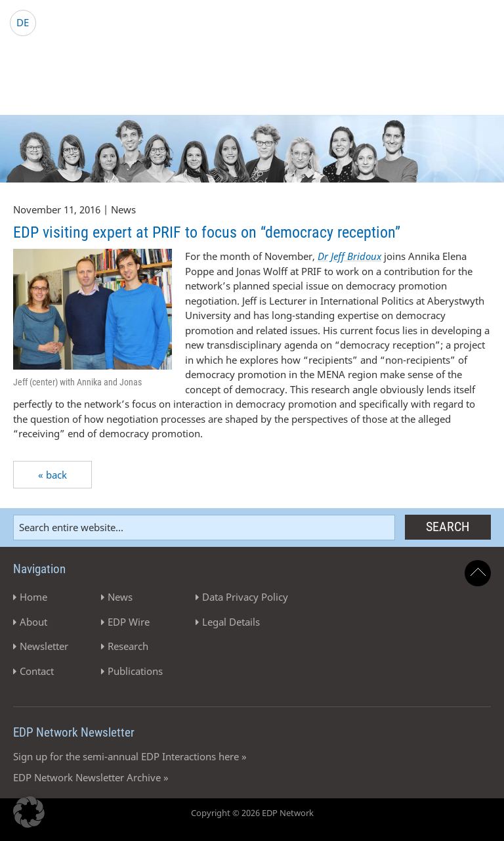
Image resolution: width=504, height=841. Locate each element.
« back (52, 475)
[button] (29, 812)
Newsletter (44, 646)
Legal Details (231, 622)
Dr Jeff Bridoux (349, 256)
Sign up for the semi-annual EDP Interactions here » (130, 756)
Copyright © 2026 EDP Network (252, 813)
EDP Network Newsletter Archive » (91, 777)
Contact (37, 671)
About (33, 622)
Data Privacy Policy (245, 597)
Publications (135, 671)
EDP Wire (129, 622)
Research (128, 646)
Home (33, 597)
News (120, 597)
